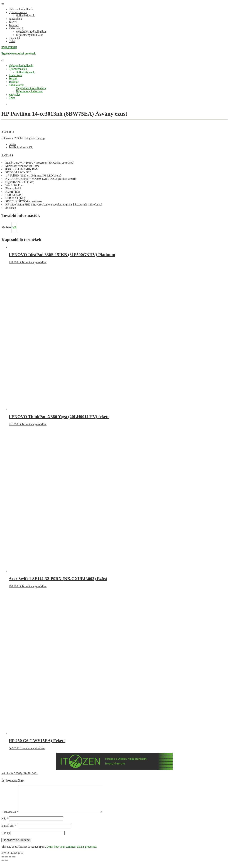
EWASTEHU (9, 47)
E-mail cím (9, 831)
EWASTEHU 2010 (12, 858)
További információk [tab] (21, 147)
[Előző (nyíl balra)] (3, 866)
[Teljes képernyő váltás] (6, 863)
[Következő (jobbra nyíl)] (6, 866)
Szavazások (15, 19)
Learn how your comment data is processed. (72, 852)
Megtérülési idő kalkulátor (31, 32)
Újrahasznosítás (18, 12)
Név (5, 824)
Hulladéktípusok (25, 15)
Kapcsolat (14, 38)
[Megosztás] (10, 863)
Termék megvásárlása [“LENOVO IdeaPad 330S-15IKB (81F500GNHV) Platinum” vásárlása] (34, 262)
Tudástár (14, 25)
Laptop (41, 138)
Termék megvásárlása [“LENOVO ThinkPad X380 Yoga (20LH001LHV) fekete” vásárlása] (34, 424)
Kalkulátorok (16, 28)
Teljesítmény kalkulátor (29, 35)
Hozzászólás (10, 818)
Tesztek (13, 22)
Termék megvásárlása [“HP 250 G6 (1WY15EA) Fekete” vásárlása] (33, 748)
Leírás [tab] (12, 144)
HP (14, 227)
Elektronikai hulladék (21, 9)
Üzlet (12, 41)
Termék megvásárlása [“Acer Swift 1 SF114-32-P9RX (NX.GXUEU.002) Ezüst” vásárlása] (34, 586)
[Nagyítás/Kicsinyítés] (3, 863)
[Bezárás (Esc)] (14, 863)
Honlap (6, 839)
